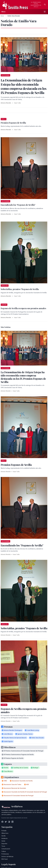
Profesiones (5, 854)
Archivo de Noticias (7, 856)
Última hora (5, 833)
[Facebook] (2, 822)
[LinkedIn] (12, 822)
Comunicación (6, 849)
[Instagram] (9, 822)
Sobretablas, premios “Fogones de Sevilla (20, 289)
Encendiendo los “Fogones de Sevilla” (18, 205)
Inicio (2, 16)
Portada (4, 831)
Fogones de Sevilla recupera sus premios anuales (23, 308)
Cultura (4, 851)
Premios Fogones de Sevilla (13, 123)
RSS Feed (5, 859)
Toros (3, 846)
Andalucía (4, 838)
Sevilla (3, 836)
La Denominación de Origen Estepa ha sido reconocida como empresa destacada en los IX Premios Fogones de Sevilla (23, 377)
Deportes (4, 844)
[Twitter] (6, 822)
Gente (3, 841)
